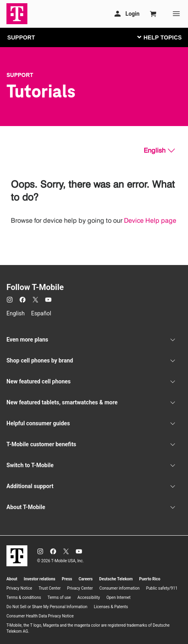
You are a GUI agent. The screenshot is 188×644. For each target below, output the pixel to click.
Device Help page (150, 221)
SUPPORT (21, 37)
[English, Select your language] (159, 151)
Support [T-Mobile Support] (20, 75)
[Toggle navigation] (158, 37)
